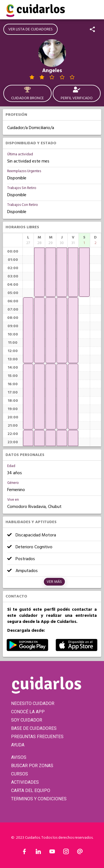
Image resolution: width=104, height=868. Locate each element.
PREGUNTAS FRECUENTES (37, 737)
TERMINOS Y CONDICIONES (39, 799)
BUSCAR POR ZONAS (32, 766)
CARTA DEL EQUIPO (31, 790)
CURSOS (20, 774)
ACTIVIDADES (25, 782)
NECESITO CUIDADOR (33, 703)
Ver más (54, 582)
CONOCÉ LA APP (28, 712)
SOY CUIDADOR (27, 720)
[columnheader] (28, 240)
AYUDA (18, 745)
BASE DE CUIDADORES (34, 728)
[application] (28, 330)
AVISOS (19, 757)
